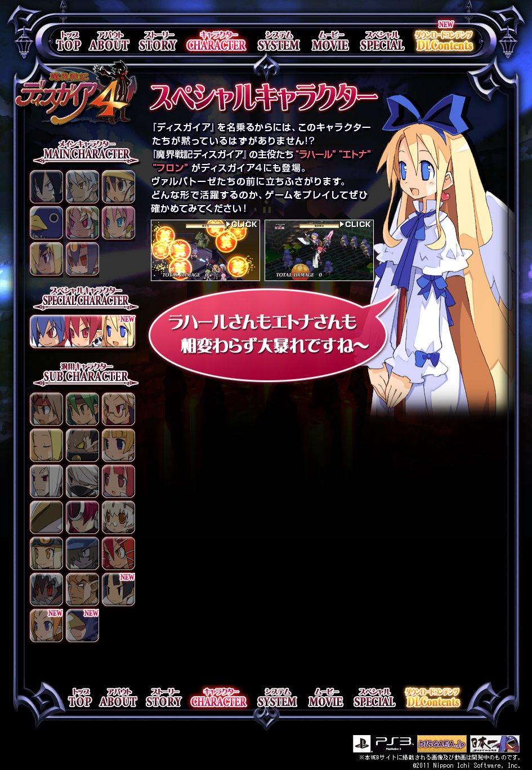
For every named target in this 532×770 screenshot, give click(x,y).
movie (330, 41)
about (108, 41)
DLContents (444, 41)
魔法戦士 (45, 625)
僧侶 (45, 444)
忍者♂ (81, 480)
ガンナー (81, 553)
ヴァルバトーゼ (45, 188)
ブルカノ (117, 224)
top (69, 41)
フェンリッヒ (81, 188)
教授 (117, 408)
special (382, 41)
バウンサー (81, 589)
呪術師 (45, 589)
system (278, 41)
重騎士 (81, 444)
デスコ (81, 260)
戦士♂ (45, 408)
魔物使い (117, 553)
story (156, 41)
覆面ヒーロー (81, 625)
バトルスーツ (45, 517)
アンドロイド (81, 517)
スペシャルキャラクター (83, 334)
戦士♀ (81, 408)
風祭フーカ (117, 188)
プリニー (45, 224)
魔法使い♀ (117, 480)
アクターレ (45, 260)
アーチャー (117, 444)
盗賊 (45, 553)
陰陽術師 (45, 480)
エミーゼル (81, 224)
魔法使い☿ (117, 517)
